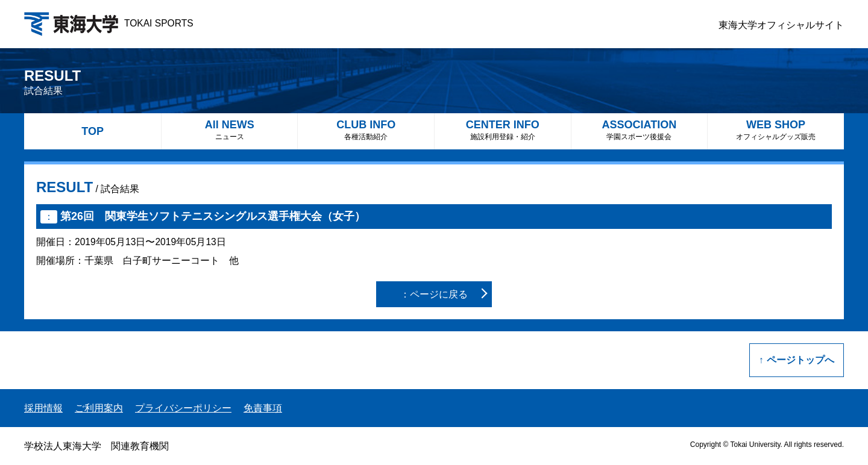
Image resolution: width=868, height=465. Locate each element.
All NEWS (230, 130)
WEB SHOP (776, 130)
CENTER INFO (503, 130)
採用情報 (43, 408)
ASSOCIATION (640, 130)
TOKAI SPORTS (109, 23)
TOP (93, 131)
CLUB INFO (366, 130)
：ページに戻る (434, 294)
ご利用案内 (99, 408)
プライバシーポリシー (183, 408)
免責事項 (263, 408)
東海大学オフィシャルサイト (781, 25)
